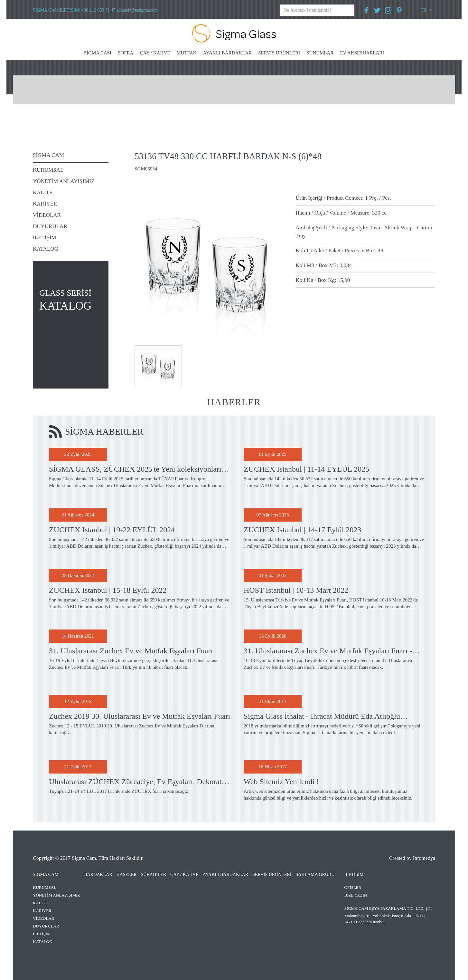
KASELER (127, 874)
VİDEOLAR (47, 215)
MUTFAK (186, 53)
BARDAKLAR (98, 874)
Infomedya (424, 858)
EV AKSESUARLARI (362, 53)
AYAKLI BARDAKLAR (228, 53)
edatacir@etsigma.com (137, 10)
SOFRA (126, 53)
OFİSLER (353, 887)
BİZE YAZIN (356, 895)
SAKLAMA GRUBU (315, 874)
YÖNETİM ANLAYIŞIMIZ (64, 181)
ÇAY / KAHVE (155, 53)
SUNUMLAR (320, 53)
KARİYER (45, 204)
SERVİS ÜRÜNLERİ (279, 53)
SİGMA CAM (98, 53)
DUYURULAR (50, 226)
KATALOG (46, 249)
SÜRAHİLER (154, 874)
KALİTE (43, 192)
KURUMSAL (48, 170)
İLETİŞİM (45, 238)
